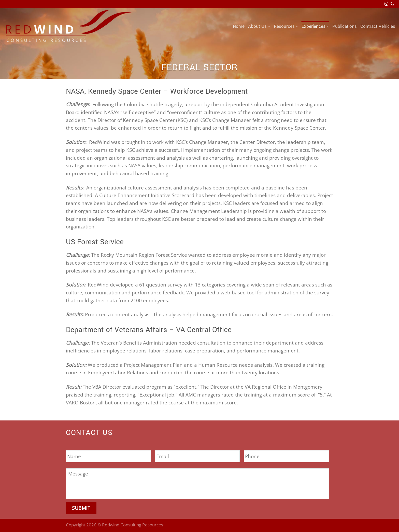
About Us (259, 26)
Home (239, 26)
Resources (286, 26)
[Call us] (392, 4)
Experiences (315, 26)
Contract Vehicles (378, 26)
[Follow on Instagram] (386, 4)
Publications (345, 26)
